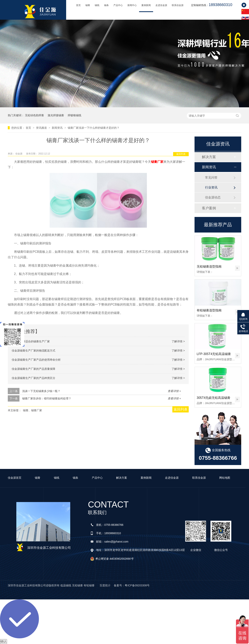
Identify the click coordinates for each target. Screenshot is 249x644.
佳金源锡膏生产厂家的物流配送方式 (33, 351)
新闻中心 (132, 5)
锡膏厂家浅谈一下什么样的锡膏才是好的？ (94, 128)
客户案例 (209, 208)
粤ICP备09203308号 (137, 585)
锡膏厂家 (157, 162)
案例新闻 (146, 5)
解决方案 (209, 157)
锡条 (106, 5)
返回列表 (181, 154)
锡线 (97, 5)
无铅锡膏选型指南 (209, 266)
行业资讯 (211, 187)
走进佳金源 (161, 5)
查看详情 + (174, 391)
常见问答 (211, 178)
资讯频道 (42, 128)
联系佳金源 (178, 5)
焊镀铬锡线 (75, 115)
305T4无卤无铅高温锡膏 (213, 398)
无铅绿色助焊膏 (34, 115)
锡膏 (88, 5)
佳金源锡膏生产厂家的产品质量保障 (33, 369)
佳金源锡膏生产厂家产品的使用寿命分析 (36, 360)
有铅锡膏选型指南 (209, 310)
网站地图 (225, 478)
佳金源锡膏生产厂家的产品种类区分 (33, 378)
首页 (78, 5)
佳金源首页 (15, 478)
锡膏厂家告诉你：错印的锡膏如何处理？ (47, 398)
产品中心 (118, 5)
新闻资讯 (58, 128)
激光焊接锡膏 (56, 115)
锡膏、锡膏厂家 (32, 410)
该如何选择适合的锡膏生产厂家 (31, 341)
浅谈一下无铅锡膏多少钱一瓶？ (41, 391)
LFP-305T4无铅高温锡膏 (214, 354)
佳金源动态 (213, 197)
